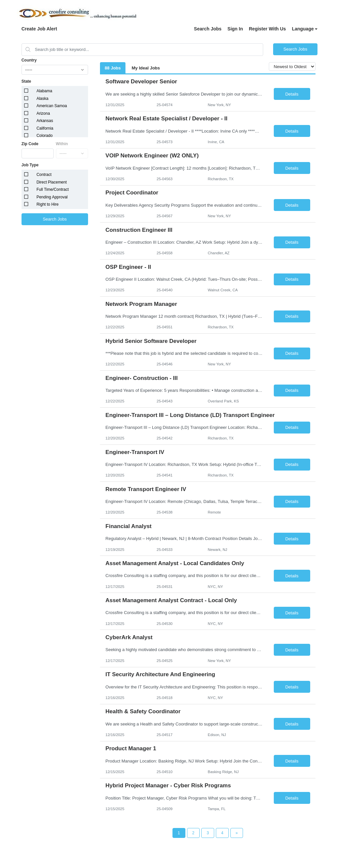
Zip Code (30, 144)
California (45, 128)
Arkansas (45, 121)
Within (62, 144)
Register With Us (267, 29)
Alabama (44, 91)
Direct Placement (51, 182)
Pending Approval (52, 197)
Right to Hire (48, 204)
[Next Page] (237, 833)
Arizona (43, 113)
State (26, 81)
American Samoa (52, 106)
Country (29, 60)
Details (292, 94)
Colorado (45, 136)
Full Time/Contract (52, 189)
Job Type (30, 165)
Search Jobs (208, 29)
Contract (44, 175)
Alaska (42, 99)
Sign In (235, 29)
